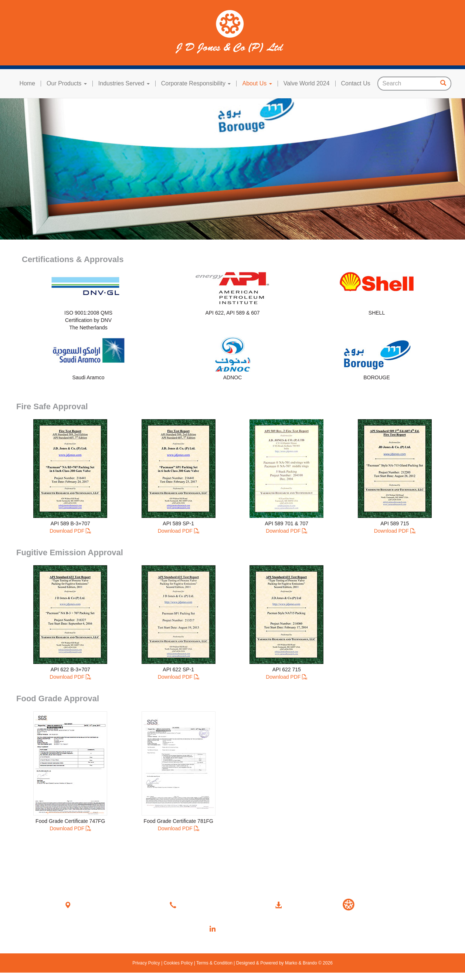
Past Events (357, 927)
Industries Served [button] (124, 84)
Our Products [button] (67, 84)
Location (87, 904)
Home (27, 84)
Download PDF (67, 531)
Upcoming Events (363, 918)
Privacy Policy (147, 963)
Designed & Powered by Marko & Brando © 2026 (284, 963)
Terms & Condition (215, 963)
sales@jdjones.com (204, 918)
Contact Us (356, 84)
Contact (190, 904)
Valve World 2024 (307, 84)
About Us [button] (257, 84)
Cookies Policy (178, 963)
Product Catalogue (294, 918)
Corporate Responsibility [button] (196, 84)
